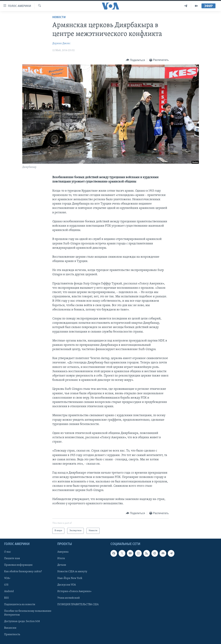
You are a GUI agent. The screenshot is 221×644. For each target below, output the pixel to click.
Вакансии (10, 628)
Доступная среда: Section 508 (22, 621)
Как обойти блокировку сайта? (23, 572)
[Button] (135, 60)
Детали (62, 565)
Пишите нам (12, 558)
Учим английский (69, 598)
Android (9, 591)
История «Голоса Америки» (74, 591)
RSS (6, 598)
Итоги (61, 558)
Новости (59, 17)
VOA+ (7, 578)
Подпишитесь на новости (20, 604)
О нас (8, 552)
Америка (63, 552)
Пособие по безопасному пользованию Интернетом (28, 613)
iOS (6, 585)
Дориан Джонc (61, 43)
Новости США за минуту (72, 572)
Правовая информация (18, 565)
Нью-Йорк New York (70, 578)
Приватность (12, 635)
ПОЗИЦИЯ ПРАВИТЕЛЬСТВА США (78, 604)
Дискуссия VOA (67, 585)
